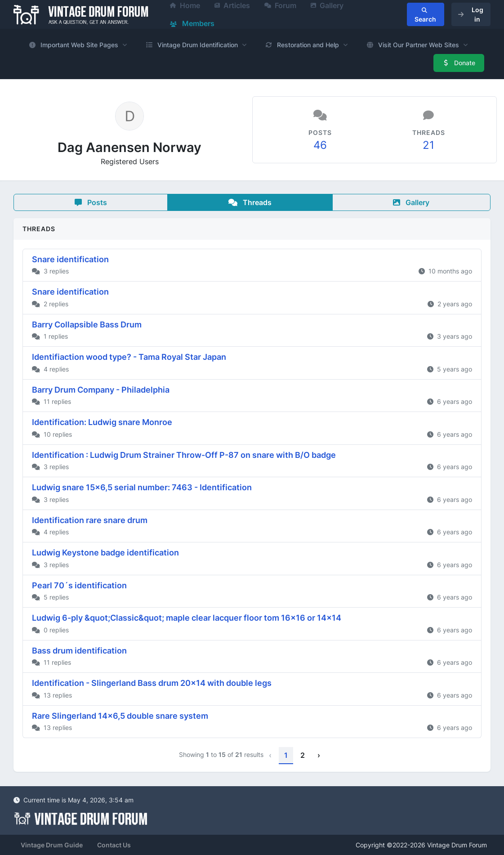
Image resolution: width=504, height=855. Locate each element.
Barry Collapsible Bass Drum (87, 325)
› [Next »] (319, 755)
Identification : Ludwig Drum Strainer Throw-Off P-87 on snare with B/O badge (184, 455)
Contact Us (114, 845)
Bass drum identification (79, 651)
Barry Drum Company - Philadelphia (101, 390)
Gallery (411, 202)
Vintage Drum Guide (52, 845)
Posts (91, 202)
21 (428, 145)
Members (192, 23)
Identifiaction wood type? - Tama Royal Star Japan (129, 357)
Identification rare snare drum (90, 520)
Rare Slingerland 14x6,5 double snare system (120, 716)
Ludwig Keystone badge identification (105, 553)
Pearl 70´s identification (79, 585)
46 (320, 145)
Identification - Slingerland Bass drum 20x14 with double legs (152, 683)
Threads (250, 202)
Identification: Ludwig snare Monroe (102, 422)
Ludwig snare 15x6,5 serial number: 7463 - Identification (142, 487)
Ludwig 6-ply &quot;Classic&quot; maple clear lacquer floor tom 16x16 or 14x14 (187, 618)
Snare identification (70, 259)
